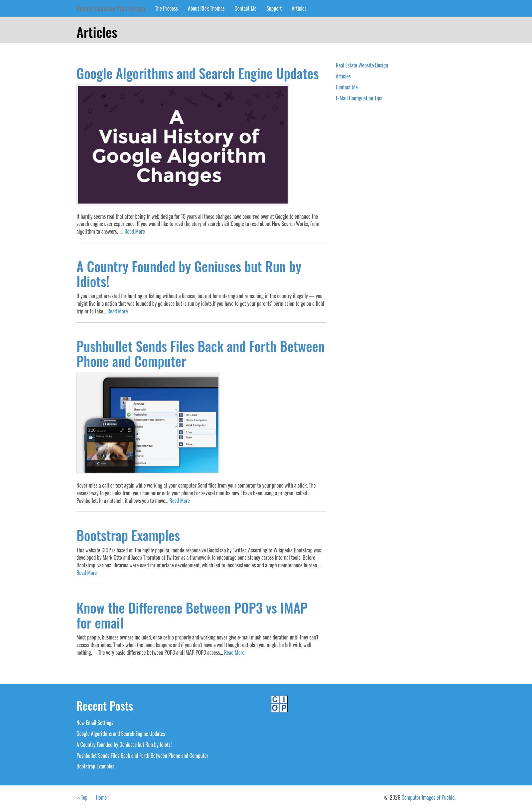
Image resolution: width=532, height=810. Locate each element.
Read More (134, 231)
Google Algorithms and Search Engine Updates (198, 73)
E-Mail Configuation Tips (359, 98)
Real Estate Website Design (362, 65)
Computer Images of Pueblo (428, 797)
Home (101, 797)
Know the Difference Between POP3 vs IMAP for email (192, 615)
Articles (299, 8)
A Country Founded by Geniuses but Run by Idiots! (189, 274)
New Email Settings (95, 723)
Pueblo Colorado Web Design (111, 8)
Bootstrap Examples (128, 535)
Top (82, 797)
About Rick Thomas (206, 8)
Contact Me (246, 8)
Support (274, 8)
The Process (166, 8)
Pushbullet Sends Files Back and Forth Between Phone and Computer (200, 353)
